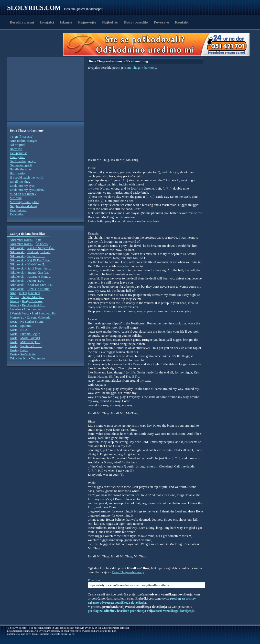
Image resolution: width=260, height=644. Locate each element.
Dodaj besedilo (136, 22)
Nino (13, 293)
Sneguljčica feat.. (39, 272)
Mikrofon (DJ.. (30, 342)
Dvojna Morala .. (33, 297)
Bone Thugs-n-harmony (140, 68)
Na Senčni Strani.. (32, 321)
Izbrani (14, 301)
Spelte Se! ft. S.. (31, 346)
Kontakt (182, 22)
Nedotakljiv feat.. (39, 252)
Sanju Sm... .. (36, 256)
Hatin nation (18, 173)
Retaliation (17, 214)
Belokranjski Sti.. (34, 305)
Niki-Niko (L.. (37, 264)
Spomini (26, 326)
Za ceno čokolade (39, 317)
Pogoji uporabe (40, 634)
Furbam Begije (30, 334)
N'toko (14, 297)
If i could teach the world (26, 177)
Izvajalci (47, 22)
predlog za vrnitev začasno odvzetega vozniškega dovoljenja (142, 600)
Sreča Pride (28, 354)
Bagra (24, 350)
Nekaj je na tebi (30, 293)
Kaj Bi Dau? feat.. (39, 260)
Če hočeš (42, 244)
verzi (72, 634)
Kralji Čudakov (32, 301)
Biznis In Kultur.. (39, 289)
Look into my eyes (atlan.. (27, 190)
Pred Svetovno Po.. (45, 313)
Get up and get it (21, 165)
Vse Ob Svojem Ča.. (41, 248)
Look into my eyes (22, 186)
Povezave (161, 22)
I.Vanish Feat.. (19, 313)
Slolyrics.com (34, 8)
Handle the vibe (20, 169)
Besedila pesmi (22, 22)
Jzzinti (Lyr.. (36, 281)
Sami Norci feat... (39, 268)
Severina (15, 309)
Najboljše (110, 22)
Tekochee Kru (19, 358)
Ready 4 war (18, 210)
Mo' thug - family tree (24, 202)
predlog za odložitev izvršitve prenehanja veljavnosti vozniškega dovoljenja (141, 611)
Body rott (16, 149)
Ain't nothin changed (24, 141)
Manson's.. (17, 317)
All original (17, 145)
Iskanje (66, 22)
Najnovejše (87, 22)
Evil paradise (18, 153)
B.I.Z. (24, 330)
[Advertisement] (37, 44)
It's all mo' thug (20, 182)
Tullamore (38, 358)
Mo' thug (16, 198)
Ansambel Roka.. (21, 240)
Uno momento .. (35, 309)
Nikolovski (17, 248)
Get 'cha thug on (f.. (23, 161)
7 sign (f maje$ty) (22, 137)
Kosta (14, 321)
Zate (39, 240)
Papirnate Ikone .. (39, 277)
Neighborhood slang (23, 206)
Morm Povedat (30, 338)
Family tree (17, 157)
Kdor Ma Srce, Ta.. (40, 285)
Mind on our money (23, 194)
